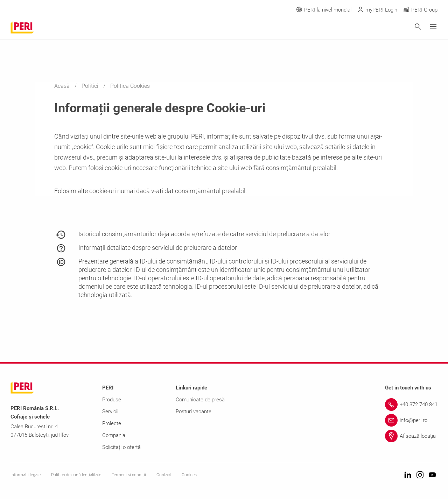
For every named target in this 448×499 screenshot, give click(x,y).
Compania (114, 435)
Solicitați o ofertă (121, 447)
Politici (91, 86)
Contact (164, 475)
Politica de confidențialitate (76, 475)
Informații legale (26, 475)
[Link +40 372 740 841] (411, 405)
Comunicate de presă (200, 400)
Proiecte (112, 423)
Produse (112, 400)
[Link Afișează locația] (411, 436)
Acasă (63, 86)
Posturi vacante (194, 412)
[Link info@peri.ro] (411, 420)
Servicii (110, 412)
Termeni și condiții (129, 475)
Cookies (189, 475)
